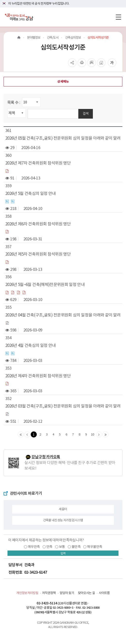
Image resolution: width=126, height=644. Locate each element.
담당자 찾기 (67, 593)
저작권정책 (49, 593)
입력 (63, 553)
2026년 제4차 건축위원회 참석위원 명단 (38, 376)
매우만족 (34, 547)
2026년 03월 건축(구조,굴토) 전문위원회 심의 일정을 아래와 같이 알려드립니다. (63, 406)
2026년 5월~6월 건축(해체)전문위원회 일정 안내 (45, 285)
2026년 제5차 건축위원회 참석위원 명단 (38, 254)
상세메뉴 (63, 82)
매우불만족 (95, 547)
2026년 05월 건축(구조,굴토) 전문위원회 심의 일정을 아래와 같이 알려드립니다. (63, 138)
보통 (62, 547)
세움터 (63, 509)
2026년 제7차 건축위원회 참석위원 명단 (38, 163)
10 (93, 434)
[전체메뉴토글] (118, 17)
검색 (86, 113)
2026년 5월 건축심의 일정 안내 (31, 193)
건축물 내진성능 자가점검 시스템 (63, 520)
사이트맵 (104, 593)
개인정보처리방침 (27, 593)
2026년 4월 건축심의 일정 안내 (31, 345)
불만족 (76, 547)
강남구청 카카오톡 (46, 457)
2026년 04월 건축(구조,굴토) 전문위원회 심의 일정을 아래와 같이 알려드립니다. (63, 315)
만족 (49, 547)
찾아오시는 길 (86, 593)
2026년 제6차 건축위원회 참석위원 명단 (38, 224)
